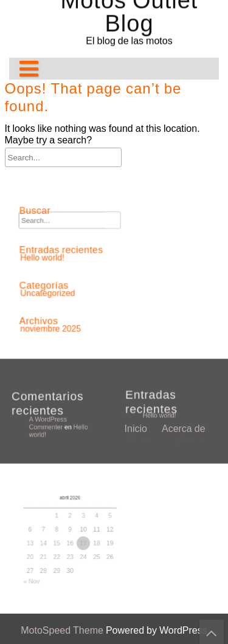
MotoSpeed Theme (63, 630)
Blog (138, 263)
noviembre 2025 (60, 318)
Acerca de (184, 252)
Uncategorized (57, 288)
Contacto (182, 263)
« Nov (40, 564)
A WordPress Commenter (52, 422)
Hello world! (164, 413)
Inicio (136, 252)
